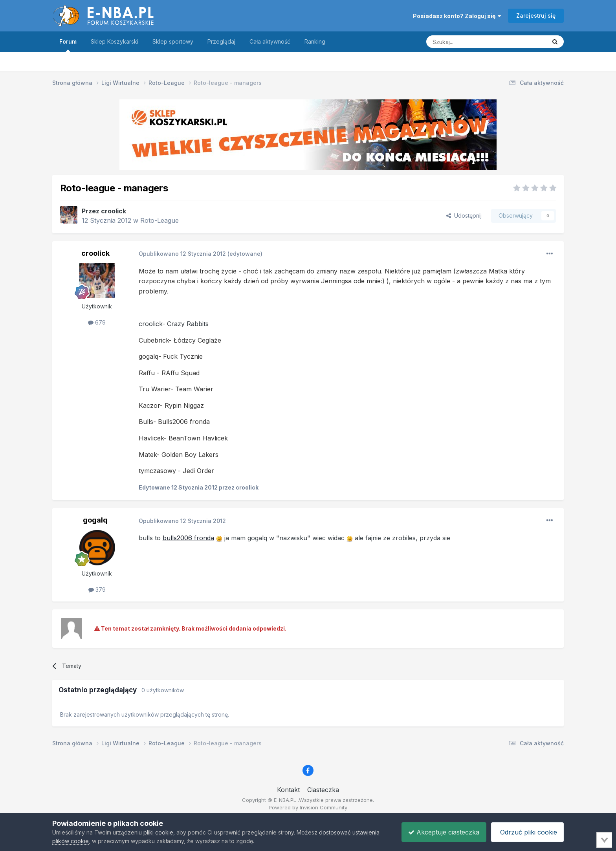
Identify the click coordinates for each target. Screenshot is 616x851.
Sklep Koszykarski (115, 41)
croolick (114, 211)
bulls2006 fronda (188, 538)
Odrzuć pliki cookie (526, 832)
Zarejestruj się (536, 16)
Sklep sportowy (173, 41)
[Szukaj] (467, 42)
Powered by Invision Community (308, 807)
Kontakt (288, 790)
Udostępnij (464, 216)
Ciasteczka (323, 790)
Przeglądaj (221, 41)
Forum (68, 45)
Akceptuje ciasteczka (440, 832)
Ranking (315, 41)
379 (97, 590)
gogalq (95, 520)
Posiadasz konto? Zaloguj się (457, 16)
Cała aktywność (270, 41)
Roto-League (159, 220)
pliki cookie (158, 832)
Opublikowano (182, 254)
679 (97, 322)
